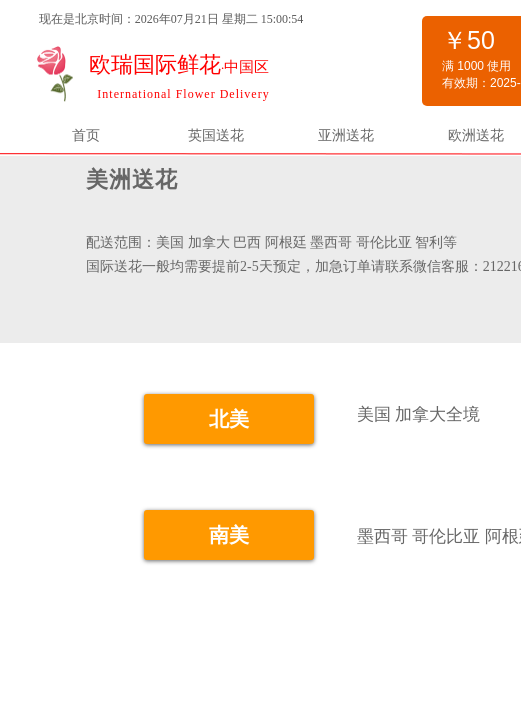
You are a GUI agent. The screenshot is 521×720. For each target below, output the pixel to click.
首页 (86, 135)
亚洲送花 (346, 135)
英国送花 (216, 135)
